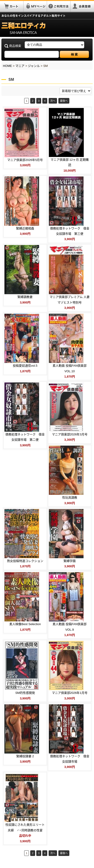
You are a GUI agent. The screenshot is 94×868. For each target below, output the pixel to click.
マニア (20, 66)
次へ (53, 101)
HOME (7, 66)
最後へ (64, 101)
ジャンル (34, 66)
